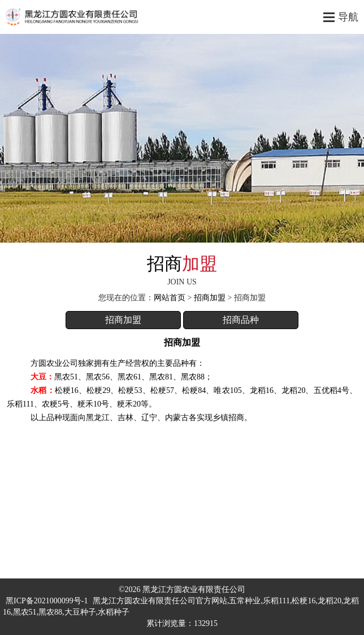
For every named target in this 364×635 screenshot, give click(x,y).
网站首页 (170, 298)
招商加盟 (210, 298)
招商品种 (241, 320)
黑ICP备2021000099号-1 (47, 601)
